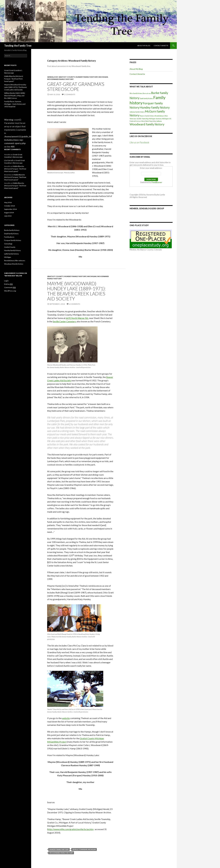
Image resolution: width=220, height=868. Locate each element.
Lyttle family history (12, 254)
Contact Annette (161, 46)
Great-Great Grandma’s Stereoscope (76, 87)
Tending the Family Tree (18, 46)
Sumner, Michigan (162, 119)
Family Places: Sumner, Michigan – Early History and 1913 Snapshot (15, 104)
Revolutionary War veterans (15, 261)
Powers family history (147, 116)
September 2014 (10, 209)
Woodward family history (60, 79)
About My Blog (144, 46)
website (66, 718)
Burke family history (12, 230)
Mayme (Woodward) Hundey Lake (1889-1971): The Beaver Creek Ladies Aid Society (76, 291)
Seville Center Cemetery (64, 321)
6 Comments (75, 304)
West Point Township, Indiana (151, 121)
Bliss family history (136, 93)
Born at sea (147, 93)
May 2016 (8, 202)
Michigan (103, 77)
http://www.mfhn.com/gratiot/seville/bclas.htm (71, 829)
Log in (6, 281)
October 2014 (9, 206)
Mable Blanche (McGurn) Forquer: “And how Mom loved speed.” (14, 79)
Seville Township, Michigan (84, 849)
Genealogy (52, 77)
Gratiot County (67, 77)
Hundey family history (87, 77)
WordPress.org (10, 291)
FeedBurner (157, 182)
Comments (10, 288)
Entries (8, 284)
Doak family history (146, 98)
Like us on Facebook (141, 136)
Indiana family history (137, 112)
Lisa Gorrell (9, 160)
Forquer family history (13, 240)
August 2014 (9, 213)
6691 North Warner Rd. (77, 318)
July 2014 (8, 216)
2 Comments (70, 94)
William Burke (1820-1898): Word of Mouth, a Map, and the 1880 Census (15, 96)
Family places (9, 237)
